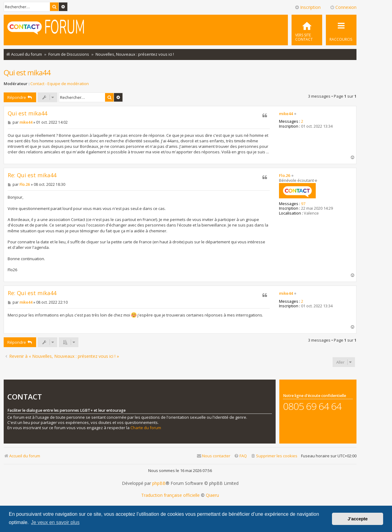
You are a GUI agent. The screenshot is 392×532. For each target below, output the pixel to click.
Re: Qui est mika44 (32, 175)
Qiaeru (212, 495)
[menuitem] (307, 30)
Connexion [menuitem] (343, 7)
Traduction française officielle (170, 495)
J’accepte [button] (358, 519)
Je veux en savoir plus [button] (55, 522)
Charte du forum (146, 428)
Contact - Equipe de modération (60, 84)
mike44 (286, 114)
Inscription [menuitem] (308, 7)
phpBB (159, 483)
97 (303, 204)
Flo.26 (285, 176)
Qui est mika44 (27, 72)
